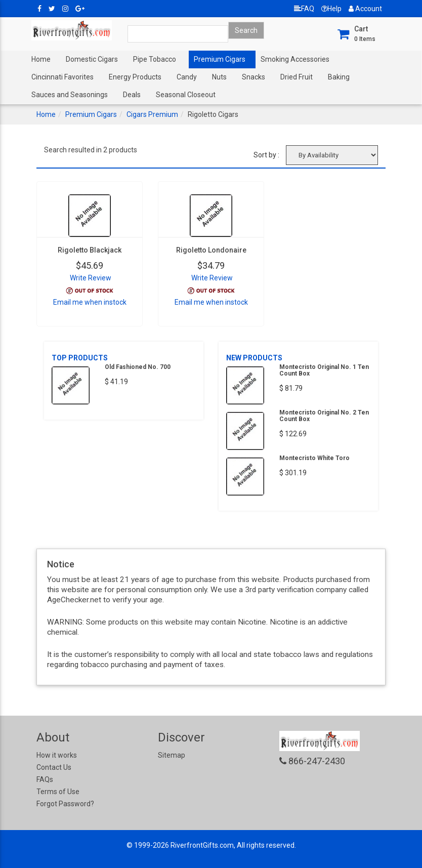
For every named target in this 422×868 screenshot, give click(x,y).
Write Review (91, 278)
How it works (57, 755)
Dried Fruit (297, 77)
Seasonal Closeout (186, 95)
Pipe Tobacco (155, 59)
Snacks (254, 77)
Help (331, 9)
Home (41, 59)
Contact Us (54, 767)
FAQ (304, 9)
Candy (187, 77)
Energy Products (135, 77)
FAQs (45, 779)
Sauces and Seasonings (70, 95)
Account (365, 9)
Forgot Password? (65, 804)
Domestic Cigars (92, 59)
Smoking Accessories (295, 59)
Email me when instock (90, 302)
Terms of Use (58, 792)
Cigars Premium (152, 114)
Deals (132, 95)
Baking (339, 77)
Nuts (219, 77)
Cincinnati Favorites (62, 77)
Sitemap (172, 755)
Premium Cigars (220, 59)
